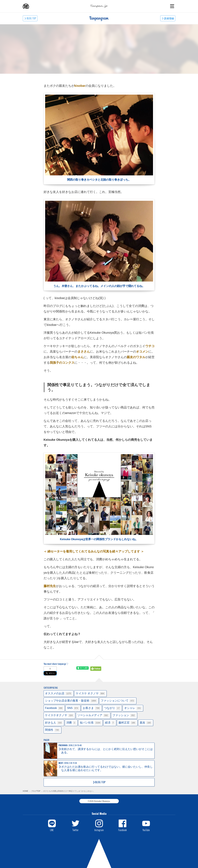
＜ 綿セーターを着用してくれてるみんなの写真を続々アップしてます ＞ (94, 551)
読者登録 (169, 18)
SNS (73, 708)
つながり (112, 708)
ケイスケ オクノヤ (90, 694)
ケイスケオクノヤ (59, 715)
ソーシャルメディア (93, 715)
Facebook (54, 708)
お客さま (92, 708)
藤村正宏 (127, 723)
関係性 (52, 730)
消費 (71, 723)
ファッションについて (118, 701)
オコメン (142, 352)
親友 (146, 723)
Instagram (99, 830)
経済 (110, 723)
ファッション (124, 715)
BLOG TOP (31, 18)
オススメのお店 (58, 694)
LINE (52, 830)
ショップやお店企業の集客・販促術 (71, 701)
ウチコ (150, 346)
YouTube (146, 830)
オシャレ (133, 708)
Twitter (75, 830)
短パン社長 (91, 723)
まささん (84, 352)
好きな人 (54, 723)
